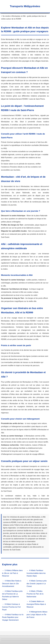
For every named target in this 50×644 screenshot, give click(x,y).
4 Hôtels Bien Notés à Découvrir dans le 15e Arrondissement (12, 584)
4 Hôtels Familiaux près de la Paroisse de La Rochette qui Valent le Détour (12, 595)
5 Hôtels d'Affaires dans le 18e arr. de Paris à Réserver (12, 573)
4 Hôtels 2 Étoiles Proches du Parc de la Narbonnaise (35, 594)
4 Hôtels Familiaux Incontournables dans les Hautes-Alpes (36, 573)
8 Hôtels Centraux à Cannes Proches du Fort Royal (11, 607)
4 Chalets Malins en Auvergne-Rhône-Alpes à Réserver (36, 604)
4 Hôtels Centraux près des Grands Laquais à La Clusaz (37, 584)
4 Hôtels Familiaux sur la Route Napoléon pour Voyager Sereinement (13, 617)
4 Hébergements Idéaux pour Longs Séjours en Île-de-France (37, 615)
